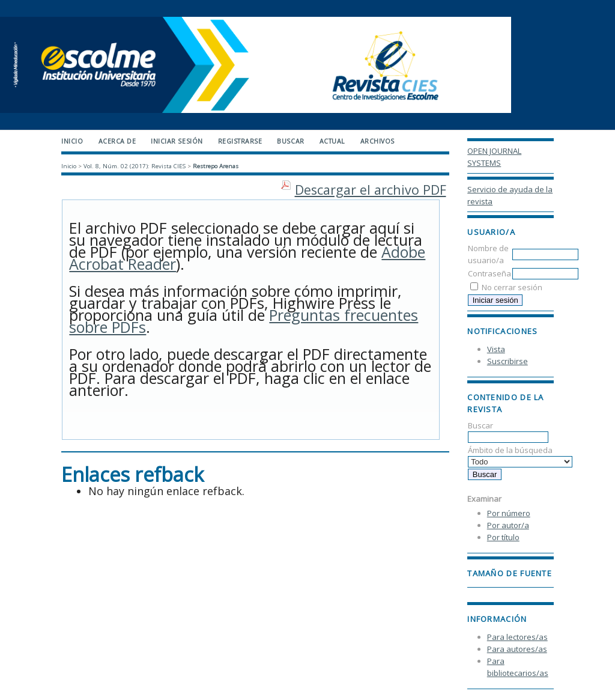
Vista (496, 349)
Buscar (508, 431)
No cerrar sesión (512, 287)
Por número (509, 513)
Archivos (377, 141)
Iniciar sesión (177, 141)
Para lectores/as (517, 637)
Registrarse (240, 141)
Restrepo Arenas (216, 166)
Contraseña (489, 273)
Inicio (72, 141)
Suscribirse (507, 361)
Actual (332, 141)
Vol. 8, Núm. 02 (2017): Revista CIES (135, 166)
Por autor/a (508, 525)
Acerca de (117, 141)
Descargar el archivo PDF (371, 190)
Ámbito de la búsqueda (520, 456)
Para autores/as (517, 649)
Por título (503, 537)
